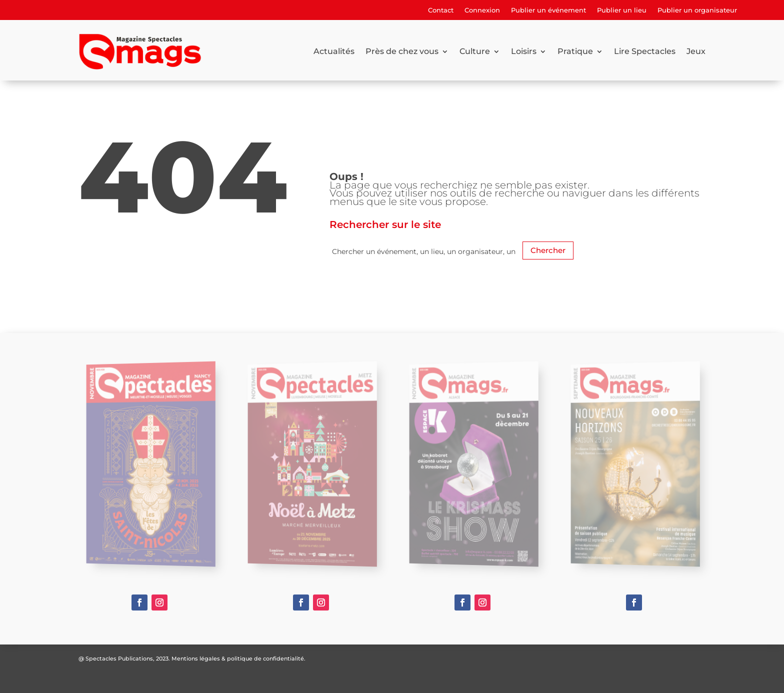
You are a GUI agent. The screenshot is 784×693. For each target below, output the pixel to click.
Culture (475, 51)
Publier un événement (548, 10)
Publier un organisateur (697, 10)
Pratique (575, 51)
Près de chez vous (402, 51)
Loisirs (524, 51)
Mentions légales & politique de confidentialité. (238, 658)
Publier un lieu (622, 10)
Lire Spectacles (645, 51)
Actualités (334, 51)
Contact (441, 10)
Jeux (696, 51)
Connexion (482, 10)
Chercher (548, 250)
